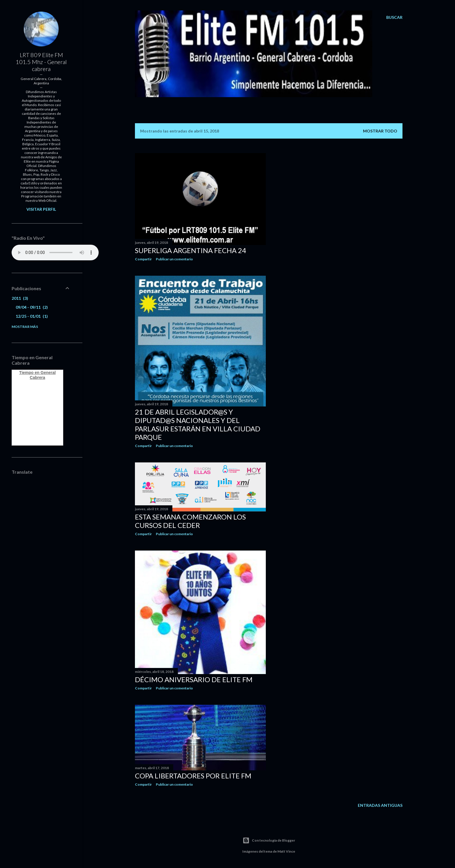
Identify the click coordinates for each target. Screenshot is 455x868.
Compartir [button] (143, 259)
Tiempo (26, 373)
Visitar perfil (41, 209)
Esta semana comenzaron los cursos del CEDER (190, 521)
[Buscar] (394, 17)
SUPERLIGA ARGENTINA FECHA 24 (191, 250)
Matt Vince (286, 851)
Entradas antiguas (380, 805)
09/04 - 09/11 (32, 307)
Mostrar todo (380, 131)
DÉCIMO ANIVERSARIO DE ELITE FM (194, 679)
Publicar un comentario (174, 259)
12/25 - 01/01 (32, 316)
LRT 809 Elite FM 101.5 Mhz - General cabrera (41, 62)
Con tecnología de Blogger (269, 840)
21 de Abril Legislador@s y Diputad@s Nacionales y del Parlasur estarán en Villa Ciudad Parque (198, 424)
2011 (20, 298)
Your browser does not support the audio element (55, 253)
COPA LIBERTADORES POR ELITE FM (193, 776)
